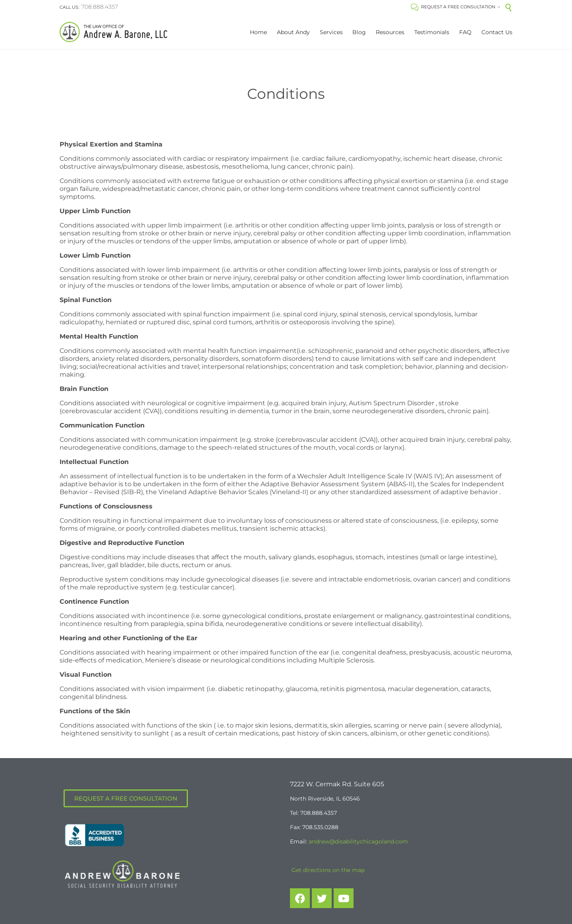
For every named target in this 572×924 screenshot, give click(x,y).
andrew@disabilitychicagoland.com (358, 841)
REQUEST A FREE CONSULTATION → (456, 7)
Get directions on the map (327, 870)
